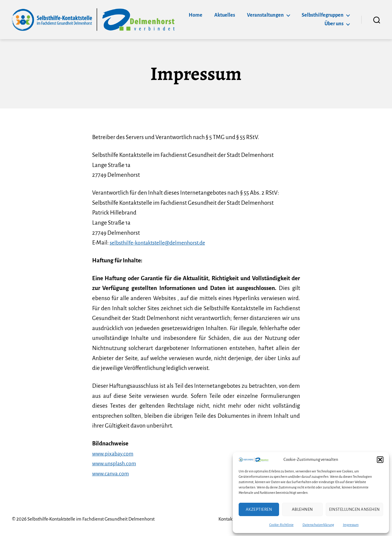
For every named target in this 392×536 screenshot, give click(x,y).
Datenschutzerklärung (318, 525)
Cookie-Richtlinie (281, 525)
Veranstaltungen (265, 15)
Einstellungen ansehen (355, 509)
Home (196, 15)
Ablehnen (302, 509)
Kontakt (222, 519)
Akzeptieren (259, 509)
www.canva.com (112, 473)
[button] (380, 460)
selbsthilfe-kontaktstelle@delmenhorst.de (162, 243)
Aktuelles (225, 15)
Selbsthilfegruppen (323, 15)
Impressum (351, 525)
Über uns (334, 24)
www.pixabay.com (114, 454)
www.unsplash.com (116, 463)
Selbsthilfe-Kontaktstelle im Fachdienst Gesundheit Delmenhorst (94, 519)
